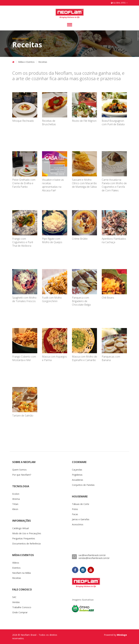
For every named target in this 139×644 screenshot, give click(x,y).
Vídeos (16, 563)
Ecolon (16, 494)
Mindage (122, 635)
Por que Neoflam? (22, 475)
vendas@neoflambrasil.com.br (94, 558)
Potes (75, 509)
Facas (75, 514)
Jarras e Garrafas (81, 519)
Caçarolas (77, 470)
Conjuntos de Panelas (83, 485)
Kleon (15, 509)
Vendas (16, 602)
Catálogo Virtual (20, 528)
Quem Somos (19, 470)
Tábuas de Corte (81, 504)
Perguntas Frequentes (24, 538)
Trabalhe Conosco (22, 607)
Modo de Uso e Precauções (27, 533)
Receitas (17, 578)
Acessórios (78, 524)
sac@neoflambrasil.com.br (92, 555)
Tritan (15, 504)
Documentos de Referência (26, 544)
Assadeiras (78, 480)
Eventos (16, 568)
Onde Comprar (20, 612)
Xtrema (16, 499)
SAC (14, 597)
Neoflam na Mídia (21, 573)
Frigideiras (77, 475)
